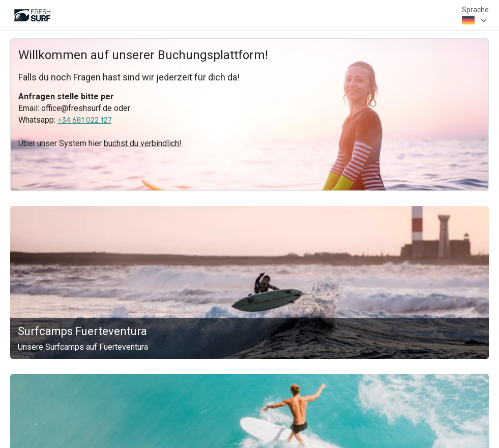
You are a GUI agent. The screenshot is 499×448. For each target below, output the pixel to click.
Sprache (475, 10)
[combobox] (475, 20)
